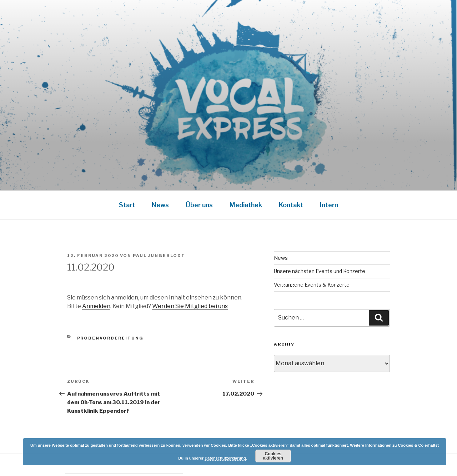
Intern (329, 205)
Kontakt (291, 205)
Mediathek (246, 205)
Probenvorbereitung (111, 338)
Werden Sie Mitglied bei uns (190, 306)
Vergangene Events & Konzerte (312, 285)
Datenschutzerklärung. (226, 458)
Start (127, 205)
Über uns (199, 205)
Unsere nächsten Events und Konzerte (320, 271)
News (160, 205)
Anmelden (96, 306)
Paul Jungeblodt (159, 256)
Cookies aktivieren (273, 456)
